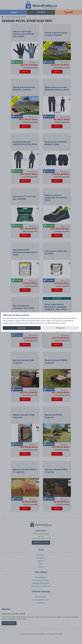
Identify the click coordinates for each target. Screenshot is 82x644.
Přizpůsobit (60, 328)
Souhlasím (22, 328)
